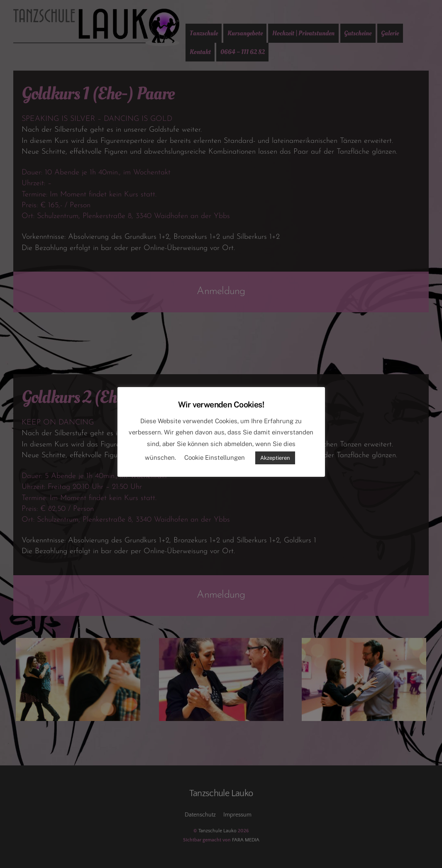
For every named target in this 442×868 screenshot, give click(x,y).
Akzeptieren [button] (275, 458)
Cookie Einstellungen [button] (215, 457)
